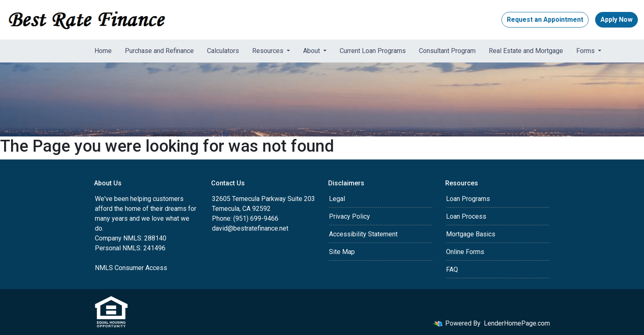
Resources (269, 51)
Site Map (342, 252)
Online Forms (465, 252)
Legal (337, 199)
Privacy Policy (350, 216)
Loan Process (466, 216)
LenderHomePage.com (517, 323)
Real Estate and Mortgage (526, 51)
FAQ (452, 269)
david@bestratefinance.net (250, 228)
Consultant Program (447, 51)
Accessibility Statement (363, 234)
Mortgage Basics (471, 234)
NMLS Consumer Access (131, 268)
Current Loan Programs (373, 51)
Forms (586, 51)
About (312, 51)
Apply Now (616, 20)
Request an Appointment (545, 20)
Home (103, 51)
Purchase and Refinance (159, 51)
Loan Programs (468, 199)
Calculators (223, 51)
